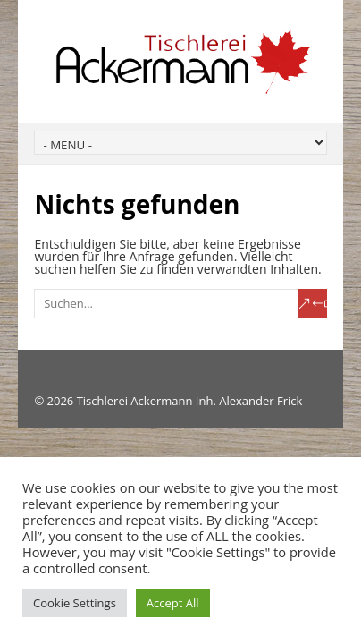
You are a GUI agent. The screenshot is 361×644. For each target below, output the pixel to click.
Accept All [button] (173, 603)
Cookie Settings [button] (75, 603)
